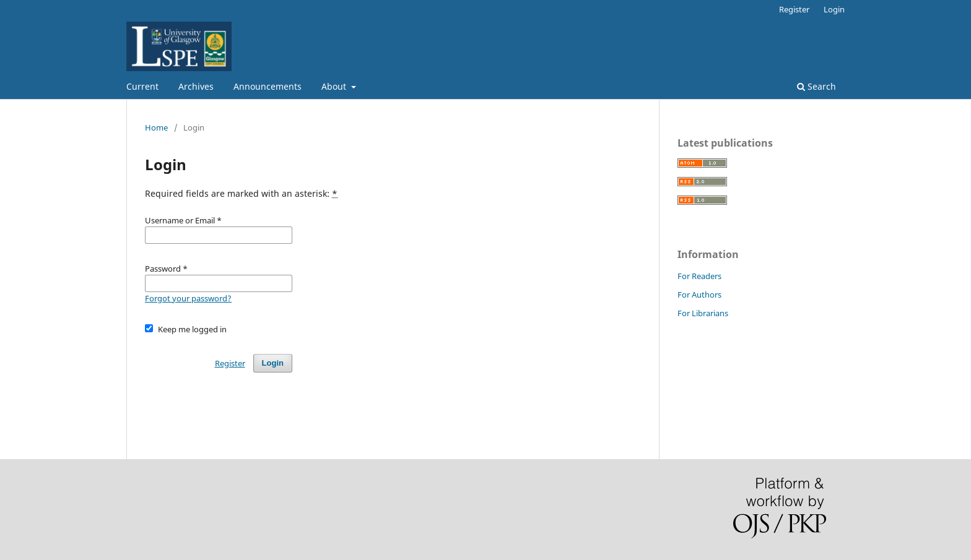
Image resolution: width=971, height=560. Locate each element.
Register (794, 9)
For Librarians (703, 313)
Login (834, 9)
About (335, 86)
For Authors (699, 295)
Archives (196, 86)
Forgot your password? (188, 298)
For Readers (699, 276)
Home (156, 127)
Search (816, 86)
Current (142, 86)
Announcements (268, 86)
